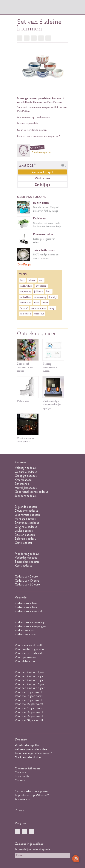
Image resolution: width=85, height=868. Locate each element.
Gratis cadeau (23, 543)
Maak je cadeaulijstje (28, 757)
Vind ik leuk (42, 178)
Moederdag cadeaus (27, 554)
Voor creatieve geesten (29, 649)
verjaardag (26, 291)
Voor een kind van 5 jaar (30, 688)
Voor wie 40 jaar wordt (29, 708)
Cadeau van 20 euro (27, 584)
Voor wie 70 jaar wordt (29, 720)
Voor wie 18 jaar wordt (29, 696)
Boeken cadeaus (25, 535)
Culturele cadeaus (26, 472)
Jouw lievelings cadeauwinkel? (33, 753)
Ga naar (42, 172)
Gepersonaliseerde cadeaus (31, 492)
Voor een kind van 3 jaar (30, 680)
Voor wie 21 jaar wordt (29, 700)
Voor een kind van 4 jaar (30, 684)
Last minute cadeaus (27, 515)
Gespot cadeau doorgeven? (31, 791)
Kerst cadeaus (23, 566)
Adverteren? (23, 799)
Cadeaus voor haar (26, 607)
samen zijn (26, 314)
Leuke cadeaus (24, 531)
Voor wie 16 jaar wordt (29, 692)
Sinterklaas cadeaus (27, 562)
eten (41, 280)
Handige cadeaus (25, 519)
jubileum (39, 291)
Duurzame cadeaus (26, 511)
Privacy (19, 810)
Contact (20, 780)
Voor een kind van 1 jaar (29, 672)
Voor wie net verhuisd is (30, 653)
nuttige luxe (26, 286)
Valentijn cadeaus (26, 468)
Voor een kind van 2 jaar (30, 676)
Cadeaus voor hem (26, 603)
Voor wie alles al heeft (28, 645)
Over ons (20, 772)
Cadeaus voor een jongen (31, 626)
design (52, 308)
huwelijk (53, 297)
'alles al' (24, 308)
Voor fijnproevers (25, 657)
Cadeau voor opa (25, 630)
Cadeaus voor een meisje (30, 622)
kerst (49, 291)
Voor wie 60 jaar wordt (29, 716)
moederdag (40, 297)
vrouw (45, 303)
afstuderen (41, 286)
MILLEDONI (25, 9)
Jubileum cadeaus (26, 496)
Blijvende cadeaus (26, 507)
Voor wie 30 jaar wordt (29, 704)
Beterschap (22, 484)
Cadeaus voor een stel (28, 611)
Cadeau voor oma (25, 634)
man (36, 303)
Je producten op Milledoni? (32, 795)
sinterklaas (26, 297)
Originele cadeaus (26, 527)
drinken (32, 280)
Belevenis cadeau (25, 539)
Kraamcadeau (23, 480)
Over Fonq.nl (24, 265)
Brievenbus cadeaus (27, 523)
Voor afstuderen (25, 661)
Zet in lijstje (42, 185)
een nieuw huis (38, 308)
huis (22, 280)
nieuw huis (26, 303)
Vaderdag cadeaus (26, 558)
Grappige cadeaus (26, 476)
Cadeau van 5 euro (26, 576)
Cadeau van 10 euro (27, 581)
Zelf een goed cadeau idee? (32, 749)
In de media (22, 776)
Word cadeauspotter (27, 745)
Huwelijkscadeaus (26, 488)
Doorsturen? (48, 38)
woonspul (39, 314)
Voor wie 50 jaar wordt (29, 712)
